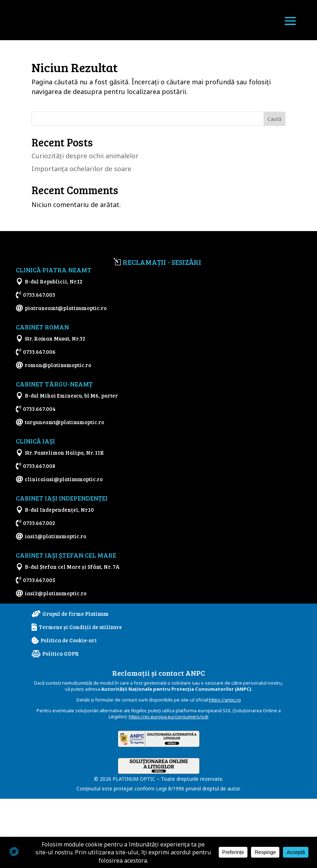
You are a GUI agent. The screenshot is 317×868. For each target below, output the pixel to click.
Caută (275, 119)
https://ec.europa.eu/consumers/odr (169, 786)
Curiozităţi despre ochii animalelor (85, 156)
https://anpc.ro (225, 769)
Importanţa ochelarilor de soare (81, 169)
